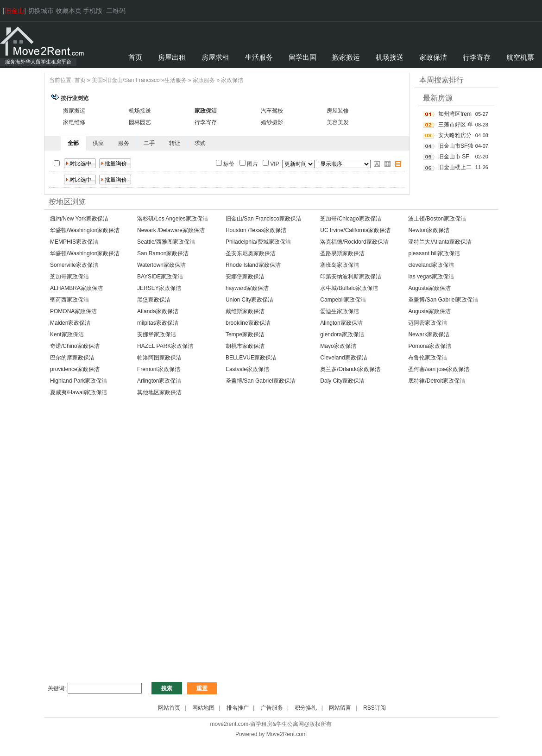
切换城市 (41, 11)
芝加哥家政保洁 (69, 277)
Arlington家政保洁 (159, 381)
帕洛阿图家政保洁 (159, 358)
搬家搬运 (74, 111)
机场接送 (140, 111)
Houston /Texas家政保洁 (256, 230)
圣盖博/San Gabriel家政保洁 (443, 300)
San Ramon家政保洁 (163, 253)
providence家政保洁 (75, 369)
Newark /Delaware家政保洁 (171, 230)
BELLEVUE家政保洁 (251, 358)
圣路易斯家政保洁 (342, 253)
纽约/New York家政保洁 (79, 219)
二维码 (116, 11)
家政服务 (204, 80)
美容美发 (338, 122)
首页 (80, 80)
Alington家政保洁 (341, 323)
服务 (124, 143)
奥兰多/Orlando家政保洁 (350, 369)
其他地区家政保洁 (159, 392)
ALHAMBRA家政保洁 (76, 288)
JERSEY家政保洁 (159, 288)
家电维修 (74, 122)
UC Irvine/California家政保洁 (355, 230)
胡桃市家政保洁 (245, 346)
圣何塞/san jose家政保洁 (439, 369)
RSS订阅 (375, 708)
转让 (175, 143)
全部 (73, 143)
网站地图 (203, 708)
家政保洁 (232, 80)
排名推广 (238, 708)
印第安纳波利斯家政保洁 (351, 277)
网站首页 (169, 708)
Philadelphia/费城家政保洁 (258, 242)
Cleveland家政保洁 (343, 358)
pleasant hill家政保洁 (434, 253)
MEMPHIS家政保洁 (74, 242)
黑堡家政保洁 (154, 300)
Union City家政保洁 (249, 300)
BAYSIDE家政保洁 (160, 277)
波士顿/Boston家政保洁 (437, 219)
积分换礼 (306, 708)
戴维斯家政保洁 (245, 311)
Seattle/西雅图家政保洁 (166, 242)
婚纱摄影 (272, 122)
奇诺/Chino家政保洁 (75, 346)
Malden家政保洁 (70, 323)
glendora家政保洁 (342, 334)
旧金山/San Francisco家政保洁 (264, 219)
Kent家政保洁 (67, 334)
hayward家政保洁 (247, 288)
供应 (98, 143)
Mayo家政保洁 (338, 346)
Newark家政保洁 (429, 334)
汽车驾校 (272, 111)
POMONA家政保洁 (73, 311)
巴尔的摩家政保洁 (72, 358)
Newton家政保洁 (429, 230)
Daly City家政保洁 (342, 381)
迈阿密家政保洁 (428, 323)
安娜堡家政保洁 (245, 277)
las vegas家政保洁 (431, 277)
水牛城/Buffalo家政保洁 (349, 288)
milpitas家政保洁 (158, 323)
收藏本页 (69, 11)
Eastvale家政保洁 (247, 369)
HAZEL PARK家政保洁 (165, 346)
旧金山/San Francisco (133, 80)
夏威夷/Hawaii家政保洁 (79, 392)
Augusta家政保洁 (429, 288)
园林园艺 (140, 122)
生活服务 (176, 80)
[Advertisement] (271, 473)
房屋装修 (338, 111)
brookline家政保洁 (248, 323)
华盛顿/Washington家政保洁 (85, 230)
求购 (200, 143)
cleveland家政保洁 (431, 265)
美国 (97, 80)
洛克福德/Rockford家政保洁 (354, 242)
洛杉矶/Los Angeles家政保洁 (173, 219)
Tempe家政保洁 (245, 334)
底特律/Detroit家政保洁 (437, 381)
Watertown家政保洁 (161, 265)
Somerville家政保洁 (74, 265)
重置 (202, 688)
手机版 (93, 11)
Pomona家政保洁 (430, 346)
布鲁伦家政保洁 (428, 358)
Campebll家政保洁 (343, 300)
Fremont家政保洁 (159, 369)
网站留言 (340, 708)
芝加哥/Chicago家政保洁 (350, 219)
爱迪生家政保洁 (340, 311)
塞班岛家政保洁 (340, 265)
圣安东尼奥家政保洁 (251, 253)
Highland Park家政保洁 (79, 381)
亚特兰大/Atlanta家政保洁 (440, 242)
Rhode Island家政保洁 (253, 265)
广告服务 (272, 708)
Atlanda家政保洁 (158, 311)
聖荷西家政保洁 (69, 300)
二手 (149, 143)
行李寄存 (206, 122)
